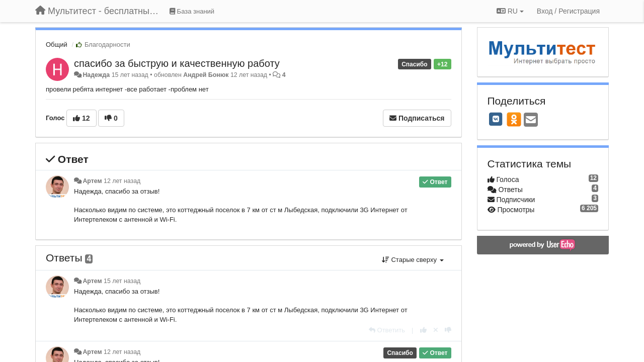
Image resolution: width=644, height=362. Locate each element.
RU (510, 11)
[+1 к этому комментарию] (423, 330)
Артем (92, 181)
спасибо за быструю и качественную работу (177, 63)
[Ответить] (387, 330)
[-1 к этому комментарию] (448, 330)
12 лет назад (122, 181)
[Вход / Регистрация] (568, 11)
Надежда (96, 75)
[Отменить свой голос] (436, 330)
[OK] (514, 119)
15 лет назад (122, 281)
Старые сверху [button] (413, 260)
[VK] (496, 119)
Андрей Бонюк (206, 75)
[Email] (531, 120)
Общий (57, 44)
